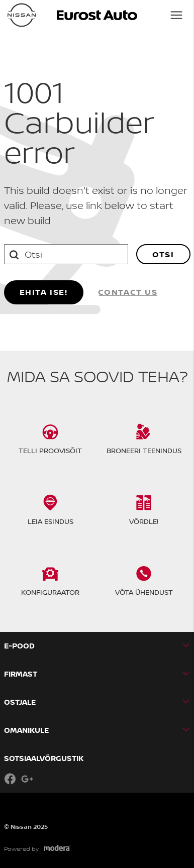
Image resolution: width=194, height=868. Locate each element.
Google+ (27, 779)
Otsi (163, 254)
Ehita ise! (44, 292)
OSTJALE (20, 702)
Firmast (21, 674)
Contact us (128, 292)
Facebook (10, 779)
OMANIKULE (26, 730)
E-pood (19, 646)
